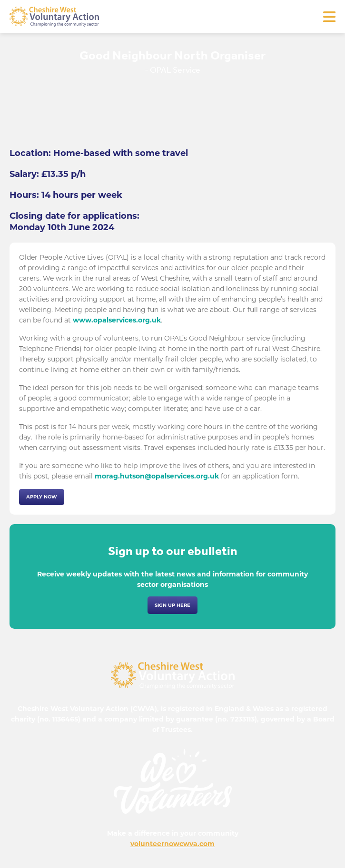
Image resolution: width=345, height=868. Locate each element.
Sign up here (172, 605)
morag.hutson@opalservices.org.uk (157, 476)
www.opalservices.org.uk (117, 320)
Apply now (42, 497)
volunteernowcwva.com (172, 844)
